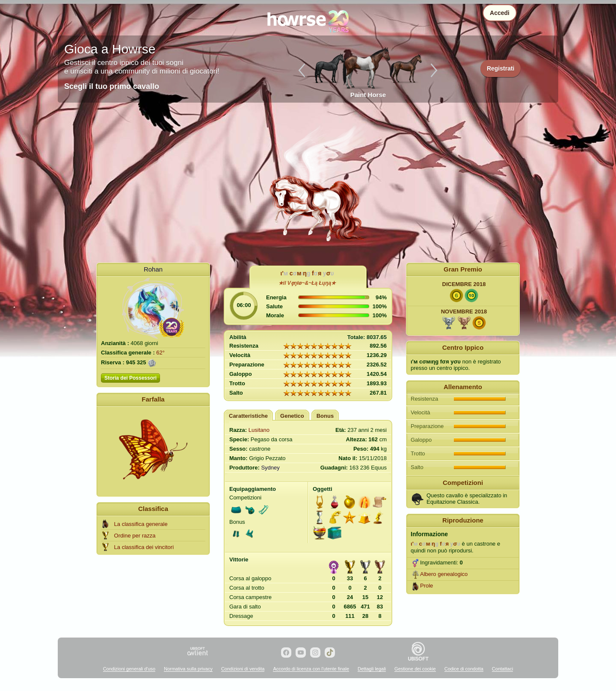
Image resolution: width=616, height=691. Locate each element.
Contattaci (503, 669)
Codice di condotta (464, 669)
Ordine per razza (135, 536)
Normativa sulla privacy (188, 669)
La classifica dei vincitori (144, 547)
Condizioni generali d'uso (129, 669)
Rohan (153, 269)
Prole (426, 586)
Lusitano (259, 430)
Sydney (270, 468)
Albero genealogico (444, 574)
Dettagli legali (372, 669)
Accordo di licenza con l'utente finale (311, 669)
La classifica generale (141, 524)
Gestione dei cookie (415, 669)
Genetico (292, 416)
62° (160, 353)
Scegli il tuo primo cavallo (112, 86)
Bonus (325, 416)
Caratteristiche (248, 416)
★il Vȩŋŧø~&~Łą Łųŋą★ (307, 283)
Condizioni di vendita (243, 669)
